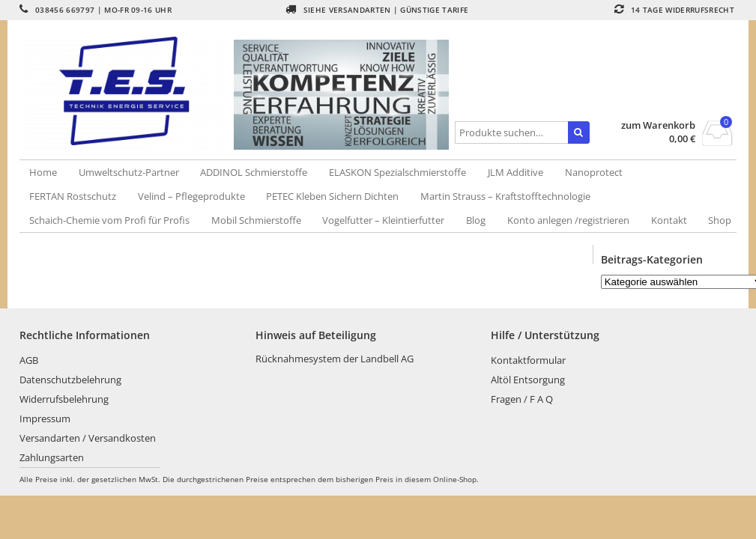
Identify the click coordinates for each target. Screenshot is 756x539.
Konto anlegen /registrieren (568, 220)
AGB (29, 360)
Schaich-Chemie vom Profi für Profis (109, 220)
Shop (720, 220)
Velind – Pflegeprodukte (191, 196)
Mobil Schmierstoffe (256, 220)
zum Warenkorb (658, 125)
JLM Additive (515, 172)
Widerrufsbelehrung (64, 399)
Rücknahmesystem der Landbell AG (335, 359)
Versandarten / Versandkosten (88, 438)
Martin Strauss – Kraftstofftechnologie (505, 196)
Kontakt (669, 220)
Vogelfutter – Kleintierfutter (383, 220)
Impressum (45, 418)
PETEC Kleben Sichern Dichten (332, 196)
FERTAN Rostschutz (73, 196)
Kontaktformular (528, 360)
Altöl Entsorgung (528, 380)
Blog (476, 220)
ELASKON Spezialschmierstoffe (397, 172)
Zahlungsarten (52, 457)
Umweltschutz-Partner (129, 172)
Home (43, 172)
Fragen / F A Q (522, 399)
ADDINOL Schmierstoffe (254, 172)
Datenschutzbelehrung (70, 380)
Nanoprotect (594, 172)
